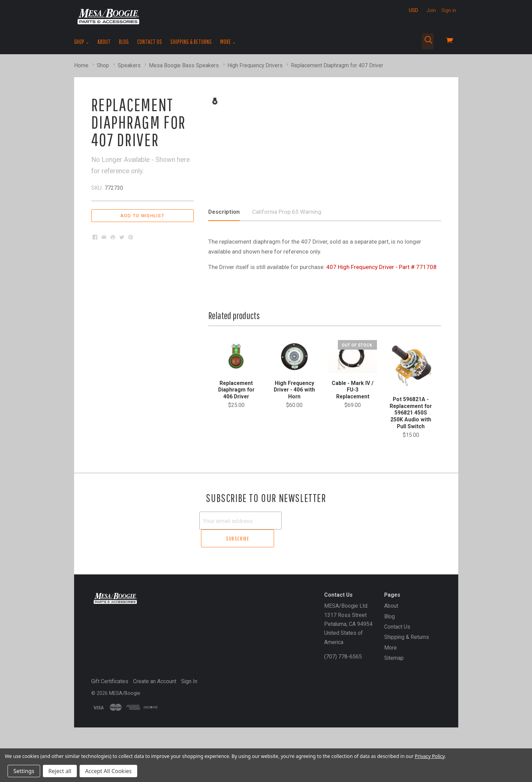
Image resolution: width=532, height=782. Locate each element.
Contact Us (150, 42)
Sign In (189, 722)
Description (224, 271)
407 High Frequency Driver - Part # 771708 (381, 327)
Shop (82, 42)
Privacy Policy (430, 756)
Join (431, 10)
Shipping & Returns (191, 42)
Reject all (60, 771)
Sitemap (394, 699)
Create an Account (155, 722)
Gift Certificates (110, 722)
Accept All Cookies (108, 771)
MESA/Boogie (125, 734)
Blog (124, 42)
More (228, 42)
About (104, 42)
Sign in (449, 10)
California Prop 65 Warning (287, 271)
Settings (24, 771)
